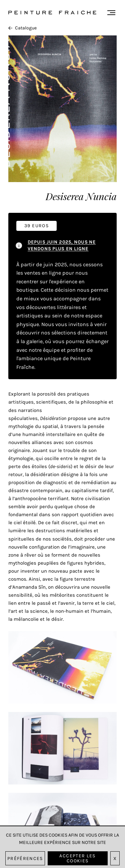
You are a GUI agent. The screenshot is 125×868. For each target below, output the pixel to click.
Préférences (25, 858)
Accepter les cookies (77, 858)
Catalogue (22, 28)
